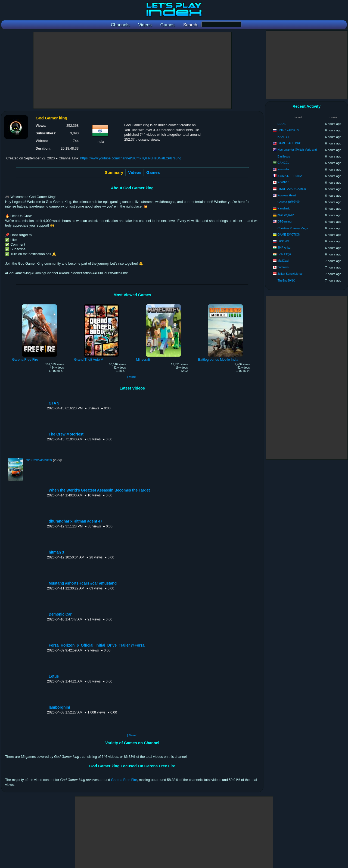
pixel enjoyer (286, 215)
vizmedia (283, 169)
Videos (135, 172)
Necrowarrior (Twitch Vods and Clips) (301, 150)
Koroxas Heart (287, 195)
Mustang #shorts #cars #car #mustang (83, 583)
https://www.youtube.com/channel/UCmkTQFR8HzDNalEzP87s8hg (131, 158)
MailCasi (283, 261)
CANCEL (283, 163)
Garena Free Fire (124, 780)
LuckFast (283, 241)
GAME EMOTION (289, 234)
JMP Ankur (285, 248)
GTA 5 (54, 403)
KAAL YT (283, 137)
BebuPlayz (285, 254)
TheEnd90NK (286, 280)
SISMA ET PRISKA (290, 176)
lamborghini (59, 707)
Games (153, 172)
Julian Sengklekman (290, 274)
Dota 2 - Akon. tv (288, 130)
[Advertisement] (132, 70)
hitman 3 (56, 552)
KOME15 (283, 182)
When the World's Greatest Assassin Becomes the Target (99, 490)
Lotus (54, 676)
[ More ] (132, 377)
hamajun (283, 267)
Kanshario (284, 208)
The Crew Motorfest (66, 434)
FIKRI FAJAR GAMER (292, 189)
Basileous (284, 156)
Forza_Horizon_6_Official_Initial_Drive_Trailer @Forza (97, 645)
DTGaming (285, 221)
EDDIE (282, 124)
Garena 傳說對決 (289, 202)
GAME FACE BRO (290, 143)
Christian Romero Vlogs (293, 228)
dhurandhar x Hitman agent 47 (75, 521)
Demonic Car (60, 614)
